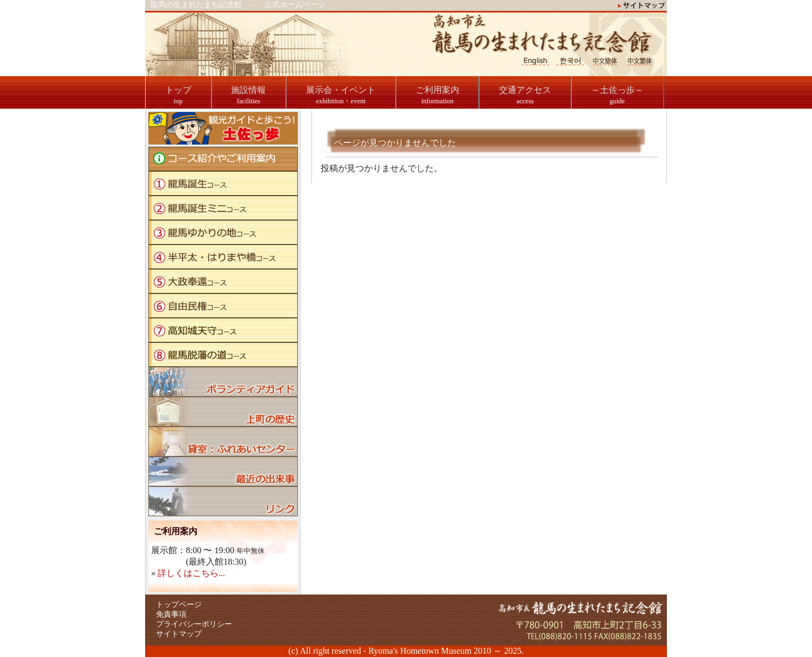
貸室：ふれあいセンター (223, 442)
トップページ (179, 605)
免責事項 (171, 614)
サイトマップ (179, 634)
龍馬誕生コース (223, 183)
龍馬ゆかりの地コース (223, 232)
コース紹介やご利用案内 (223, 159)
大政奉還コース (223, 281)
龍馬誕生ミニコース (223, 208)
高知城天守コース (223, 330)
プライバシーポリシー (194, 624)
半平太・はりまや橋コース (223, 257)
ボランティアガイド (223, 382)
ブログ (223, 471)
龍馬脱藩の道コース (223, 355)
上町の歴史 (223, 412)
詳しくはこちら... (191, 573)
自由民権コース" (223, 306)
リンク (223, 501)
